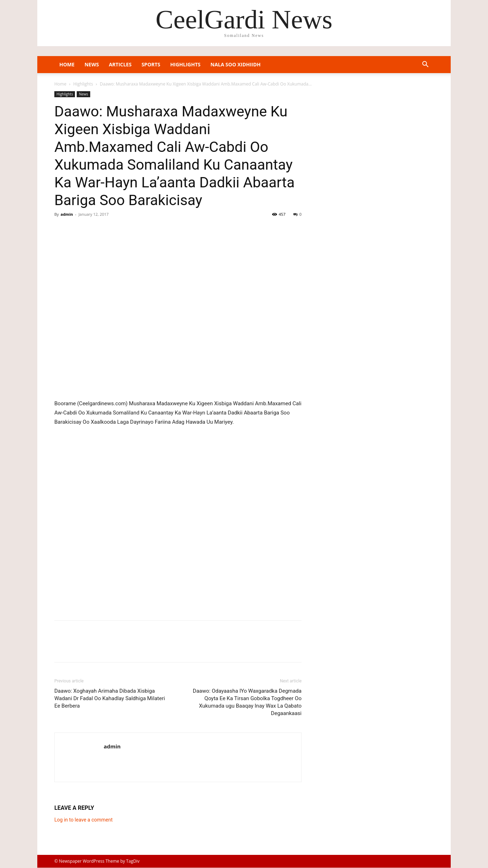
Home (67, 64)
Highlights (185, 64)
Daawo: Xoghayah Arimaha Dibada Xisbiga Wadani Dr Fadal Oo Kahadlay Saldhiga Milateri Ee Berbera (110, 698)
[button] (425, 65)
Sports (151, 64)
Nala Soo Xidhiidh (236, 64)
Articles (120, 64)
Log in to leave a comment (83, 820)
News (92, 64)
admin (67, 214)
